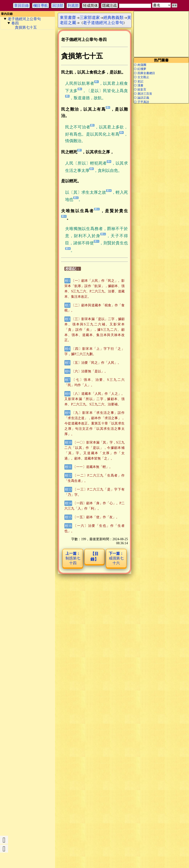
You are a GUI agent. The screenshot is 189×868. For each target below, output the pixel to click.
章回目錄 (21, 6)
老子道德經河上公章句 (103, 23)
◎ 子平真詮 (141, 102)
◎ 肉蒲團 (140, 65)
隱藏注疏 (110, 6)
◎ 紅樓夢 (140, 69)
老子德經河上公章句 (24, 19)
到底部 (73, 6)
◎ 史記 (139, 81)
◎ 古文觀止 (141, 77)
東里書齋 (68, 18)
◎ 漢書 (139, 85)
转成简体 (90, 6)
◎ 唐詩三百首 (143, 94)
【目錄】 (94, 556)
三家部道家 (90, 18)
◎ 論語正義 (141, 98)
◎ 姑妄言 (140, 89)
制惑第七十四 (73, 558)
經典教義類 (113, 18)
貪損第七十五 (26, 27)
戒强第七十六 (116, 558)
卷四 (15, 23)
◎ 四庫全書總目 (144, 73)
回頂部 (58, 6)
